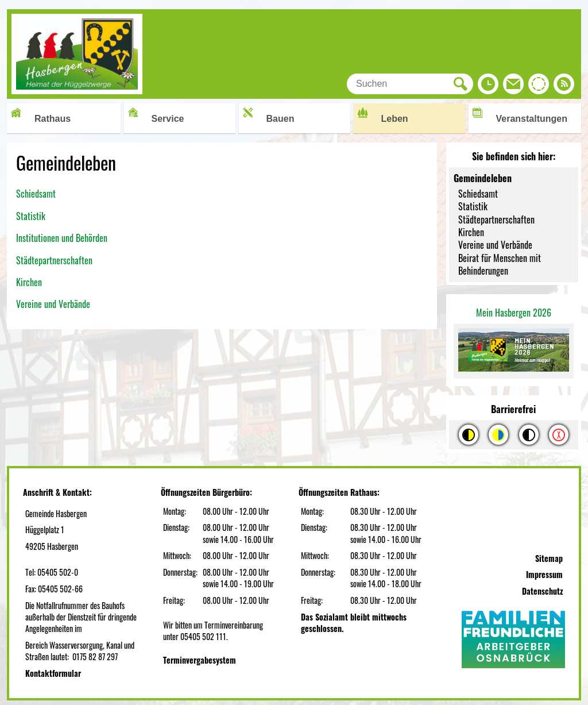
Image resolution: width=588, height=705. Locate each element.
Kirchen (30, 282)
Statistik (31, 216)
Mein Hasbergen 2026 (514, 313)
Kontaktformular (53, 673)
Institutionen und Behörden (62, 238)
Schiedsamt (36, 194)
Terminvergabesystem (200, 660)
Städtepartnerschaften (54, 260)
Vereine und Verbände (53, 304)
